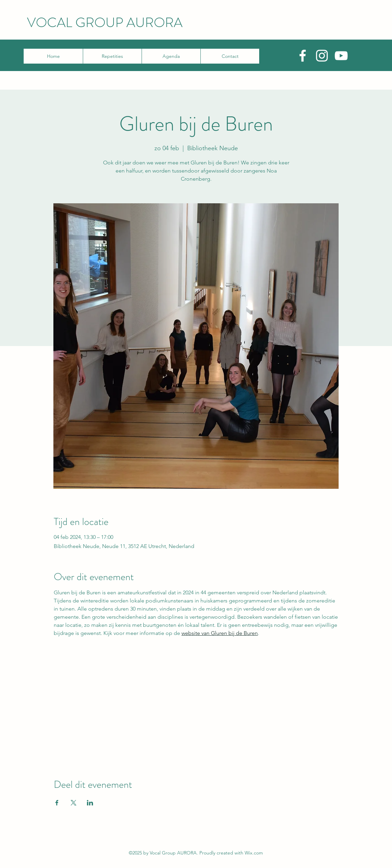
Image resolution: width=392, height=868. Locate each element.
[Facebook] (303, 56)
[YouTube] (341, 56)
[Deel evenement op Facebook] (57, 803)
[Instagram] (322, 56)
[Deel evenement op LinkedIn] (90, 803)
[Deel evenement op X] (73, 803)
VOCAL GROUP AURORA (105, 22)
